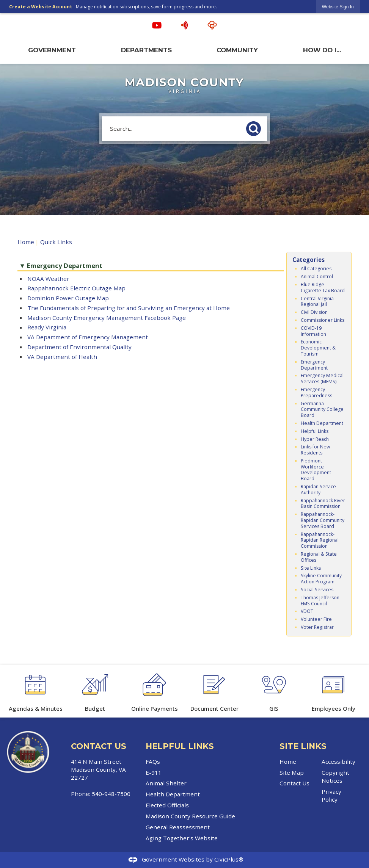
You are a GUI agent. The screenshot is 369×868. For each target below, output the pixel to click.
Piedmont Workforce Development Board (316, 470)
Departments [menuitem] (146, 50)
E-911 (154, 772)
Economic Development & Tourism (318, 348)
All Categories (316, 269)
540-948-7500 (111, 794)
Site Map (292, 772)
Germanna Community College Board (322, 410)
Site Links (311, 568)
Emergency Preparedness (316, 392)
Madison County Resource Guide (190, 816)
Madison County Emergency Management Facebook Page (107, 318)
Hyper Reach (315, 439)
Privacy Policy (331, 795)
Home (26, 242)
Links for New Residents (315, 450)
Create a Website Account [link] (41, 7)
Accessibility (338, 761)
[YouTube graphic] (157, 25)
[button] (256, 127)
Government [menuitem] (52, 50)
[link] (338, 7)
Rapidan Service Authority (318, 490)
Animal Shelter (166, 783)
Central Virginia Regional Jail (317, 302)
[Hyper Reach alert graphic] (184, 25)
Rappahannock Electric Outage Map (76, 288)
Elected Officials (167, 805)
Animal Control (317, 277)
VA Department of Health (62, 357)
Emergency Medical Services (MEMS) (322, 378)
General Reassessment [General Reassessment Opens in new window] (178, 827)
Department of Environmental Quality (79, 347)
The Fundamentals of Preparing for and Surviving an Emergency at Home (129, 308)
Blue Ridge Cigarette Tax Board (323, 288)
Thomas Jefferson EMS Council (320, 601)
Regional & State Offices (319, 557)
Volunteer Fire (316, 619)
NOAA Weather (48, 279)
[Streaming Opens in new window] (212, 25)
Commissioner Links (323, 320)
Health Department (322, 423)
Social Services (317, 590)
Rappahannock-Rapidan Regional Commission (320, 540)
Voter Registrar (317, 627)
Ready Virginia (47, 327)
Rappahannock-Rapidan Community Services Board (323, 520)
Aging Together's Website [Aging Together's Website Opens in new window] (182, 838)
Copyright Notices (335, 776)
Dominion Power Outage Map (68, 298)
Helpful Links (315, 431)
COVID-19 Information (313, 331)
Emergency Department (314, 365)
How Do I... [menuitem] (322, 50)
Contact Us (294, 783)
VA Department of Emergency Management (88, 337)
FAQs (153, 761)
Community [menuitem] (237, 50)
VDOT (307, 611)
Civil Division (314, 312)
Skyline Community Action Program (321, 579)
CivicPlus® (229, 859)
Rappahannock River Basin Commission (323, 504)
